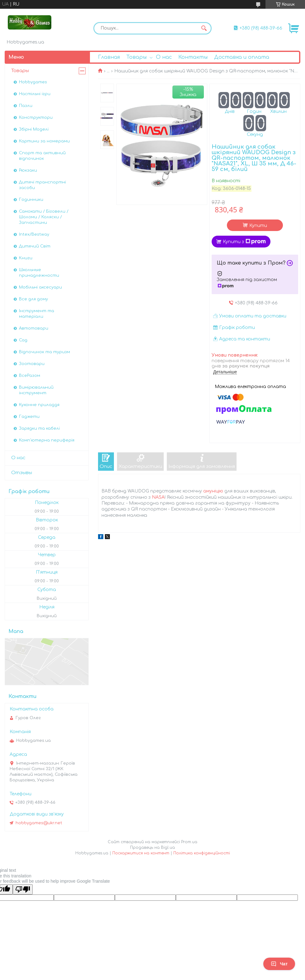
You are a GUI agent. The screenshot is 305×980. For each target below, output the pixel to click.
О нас (164, 57)
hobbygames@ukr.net (39, 823)
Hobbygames (33, 82)
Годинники (31, 200)
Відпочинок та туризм (45, 352)
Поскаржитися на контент (141, 853)
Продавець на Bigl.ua (152, 848)
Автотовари (34, 328)
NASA (158, 497)
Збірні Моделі (34, 129)
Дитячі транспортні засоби (42, 185)
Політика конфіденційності (202, 853)
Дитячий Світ (35, 246)
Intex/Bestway (34, 234)
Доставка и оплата (242, 57)
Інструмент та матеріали (37, 314)
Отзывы (22, 473)
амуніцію (213, 491)
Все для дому (33, 299)
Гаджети (29, 417)
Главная (109, 57)
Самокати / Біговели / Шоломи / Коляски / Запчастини (44, 217)
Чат (279, 964)
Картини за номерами (44, 141)
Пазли (26, 106)
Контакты (193, 57)
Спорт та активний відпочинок (42, 156)
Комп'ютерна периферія (47, 440)
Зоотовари (32, 364)
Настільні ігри (35, 94)
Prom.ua (189, 842)
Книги (26, 258)
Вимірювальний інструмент (36, 390)
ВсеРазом (30, 376)
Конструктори (36, 118)
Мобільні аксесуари (40, 287)
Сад (23, 340)
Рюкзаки (28, 170)
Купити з (244, 242)
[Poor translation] (23, 889)
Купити (258, 226)
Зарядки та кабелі (39, 428)
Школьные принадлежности (39, 273)
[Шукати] (204, 28)
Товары (136, 57)
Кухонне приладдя (39, 405)
